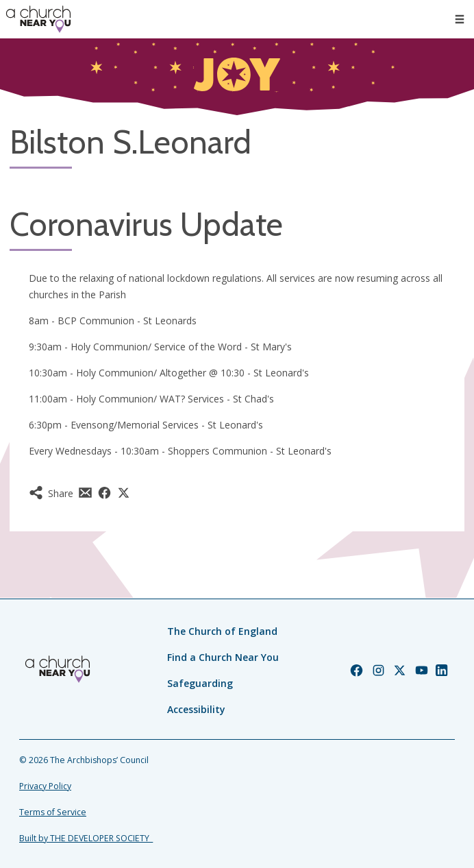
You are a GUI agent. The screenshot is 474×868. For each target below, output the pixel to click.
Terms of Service (53, 812)
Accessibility (196, 709)
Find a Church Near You (223, 657)
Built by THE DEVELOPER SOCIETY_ (86, 838)
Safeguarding (200, 683)
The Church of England (222, 631)
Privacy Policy (45, 786)
